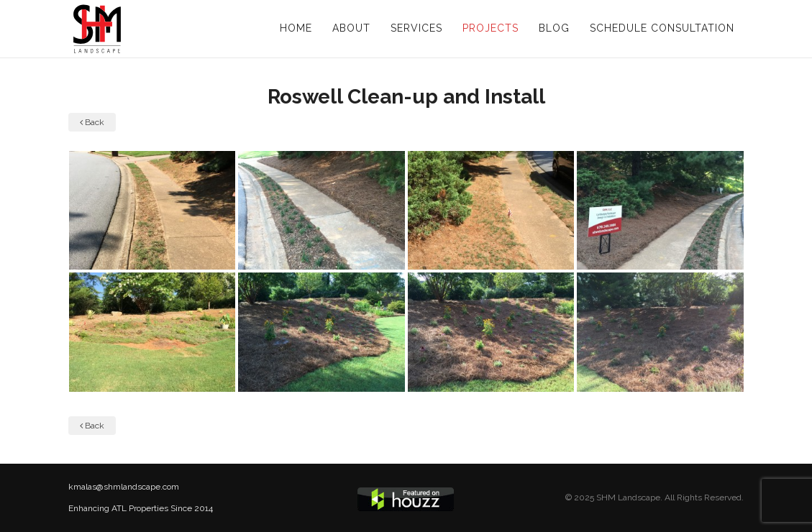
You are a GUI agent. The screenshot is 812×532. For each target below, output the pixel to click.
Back (92, 122)
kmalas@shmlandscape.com (124, 487)
